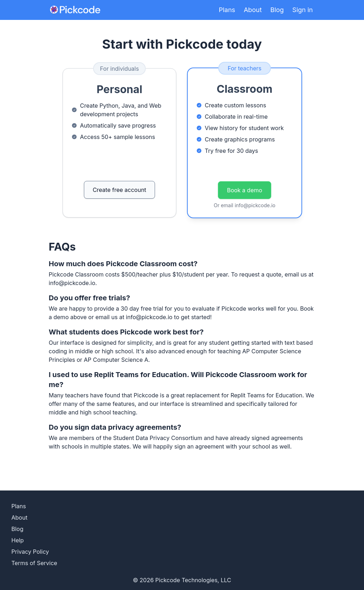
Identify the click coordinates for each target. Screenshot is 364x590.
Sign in (303, 10)
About (253, 10)
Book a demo (244, 190)
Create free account (120, 190)
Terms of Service (34, 563)
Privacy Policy (30, 552)
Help (18, 540)
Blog (277, 10)
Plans (227, 10)
